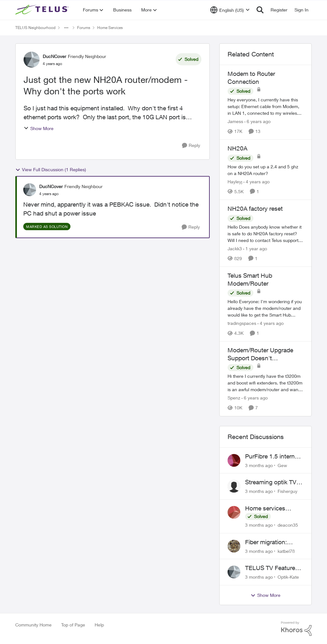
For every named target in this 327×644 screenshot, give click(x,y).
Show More (39, 128)
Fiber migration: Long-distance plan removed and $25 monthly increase (271, 542)
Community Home (33, 625)
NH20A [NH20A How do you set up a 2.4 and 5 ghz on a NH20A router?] (237, 148)
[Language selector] (230, 10)
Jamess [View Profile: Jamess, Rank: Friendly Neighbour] (235, 121)
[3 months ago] (259, 465)
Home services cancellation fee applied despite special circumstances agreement (266, 509)
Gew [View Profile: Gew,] (282, 465)
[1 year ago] (255, 249)
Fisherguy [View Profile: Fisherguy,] (287, 491)
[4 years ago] (257, 182)
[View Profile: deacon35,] (234, 512)
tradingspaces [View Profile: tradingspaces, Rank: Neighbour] (242, 323)
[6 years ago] (258, 121)
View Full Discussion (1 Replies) (51, 170)
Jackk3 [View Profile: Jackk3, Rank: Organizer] (235, 249)
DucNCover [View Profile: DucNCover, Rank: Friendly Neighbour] (54, 56)
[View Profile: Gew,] (234, 460)
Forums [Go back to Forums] (84, 28)
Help (99, 625)
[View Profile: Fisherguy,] (234, 486)
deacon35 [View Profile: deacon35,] (288, 525)
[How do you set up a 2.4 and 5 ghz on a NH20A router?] (265, 170)
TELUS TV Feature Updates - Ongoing (271, 568)
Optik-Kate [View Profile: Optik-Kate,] (288, 577)
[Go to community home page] (43, 10)
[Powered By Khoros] (296, 629)
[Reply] (191, 146)
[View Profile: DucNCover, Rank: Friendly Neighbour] (32, 60)
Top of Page (73, 625)
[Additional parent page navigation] (66, 28)
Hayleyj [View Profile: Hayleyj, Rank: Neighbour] (235, 182)
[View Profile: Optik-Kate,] (234, 572)
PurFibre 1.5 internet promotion (272, 457)
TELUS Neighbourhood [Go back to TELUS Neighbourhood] (35, 28)
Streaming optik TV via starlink (271, 482)
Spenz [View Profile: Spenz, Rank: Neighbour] (234, 398)
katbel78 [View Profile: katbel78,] (286, 551)
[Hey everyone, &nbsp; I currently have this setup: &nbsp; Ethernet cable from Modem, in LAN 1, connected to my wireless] (265, 106)
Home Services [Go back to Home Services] (110, 28)
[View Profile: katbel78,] (234, 546)
